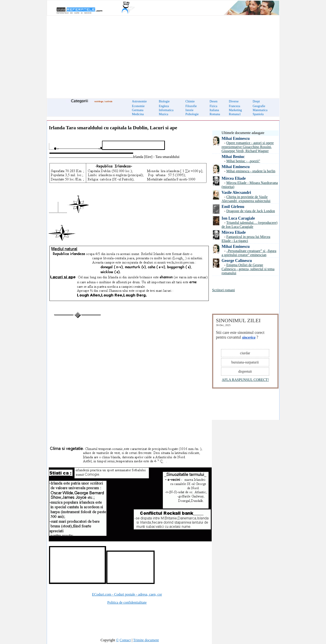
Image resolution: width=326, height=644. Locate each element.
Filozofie (191, 106)
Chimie (190, 101)
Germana (138, 110)
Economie (138, 106)
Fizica (213, 106)
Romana (215, 114)
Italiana (214, 110)
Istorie (190, 110)
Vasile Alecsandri (236, 192)
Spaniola (258, 114)
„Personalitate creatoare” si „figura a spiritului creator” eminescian (249, 253)
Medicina (138, 114)
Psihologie (192, 114)
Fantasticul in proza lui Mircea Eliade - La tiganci (246, 239)
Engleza (164, 106)
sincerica (249, 337)
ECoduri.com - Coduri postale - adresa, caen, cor (127, 594)
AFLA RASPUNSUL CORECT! (245, 380)
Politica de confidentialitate (127, 602)
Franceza (235, 106)
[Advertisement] (163, 54)
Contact (125, 640)
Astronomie (139, 101)
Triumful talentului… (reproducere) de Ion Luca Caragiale (249, 225)
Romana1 (235, 114)
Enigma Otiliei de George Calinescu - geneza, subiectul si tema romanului (248, 269)
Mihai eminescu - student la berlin (251, 171)
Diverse (234, 101)
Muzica (164, 114)
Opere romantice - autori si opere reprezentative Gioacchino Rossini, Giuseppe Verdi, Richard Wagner (248, 147)
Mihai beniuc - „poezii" (243, 161)
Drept (256, 101)
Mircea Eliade (234, 178)
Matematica (260, 110)
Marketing (235, 110)
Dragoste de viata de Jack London (251, 211)
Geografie (259, 106)
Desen (214, 101)
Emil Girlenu (233, 207)
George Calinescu (237, 261)
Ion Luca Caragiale (238, 218)
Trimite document (146, 640)
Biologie (164, 101)
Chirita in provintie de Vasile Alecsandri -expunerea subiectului (246, 199)
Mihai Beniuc (233, 157)
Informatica (166, 110)
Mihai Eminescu (236, 138)
